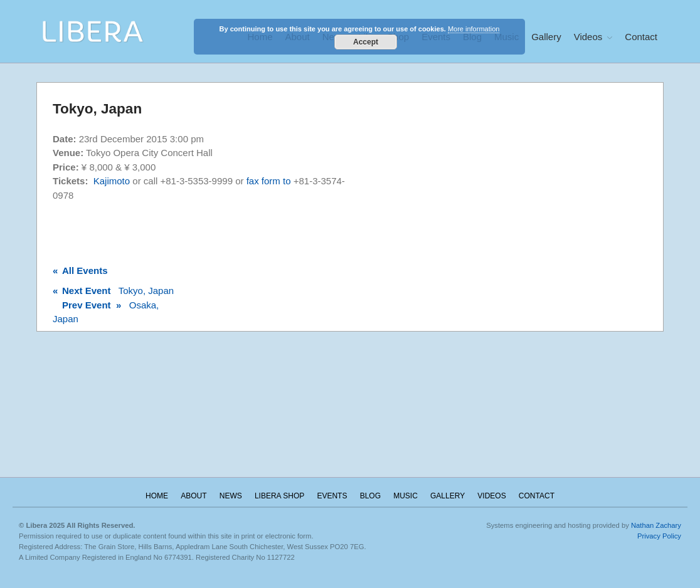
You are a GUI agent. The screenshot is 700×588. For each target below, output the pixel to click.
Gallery (546, 37)
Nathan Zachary (656, 525)
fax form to (270, 181)
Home (157, 496)
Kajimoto (112, 181)
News (231, 496)
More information (474, 29)
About (194, 496)
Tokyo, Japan (113, 291)
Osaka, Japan (106, 312)
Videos (588, 37)
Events (332, 496)
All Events (80, 270)
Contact (641, 37)
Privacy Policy (659, 536)
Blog (370, 496)
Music (406, 496)
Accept (366, 42)
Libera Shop (279, 496)
